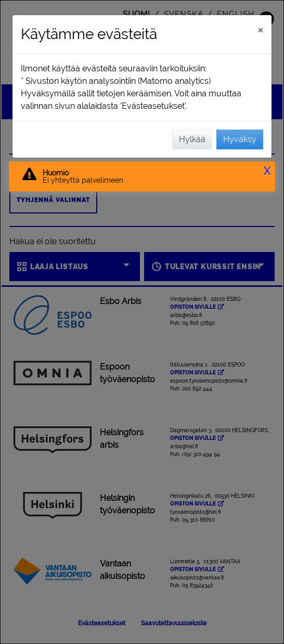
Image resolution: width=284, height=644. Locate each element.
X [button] (267, 171)
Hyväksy (240, 139)
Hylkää (192, 139)
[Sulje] (260, 30)
